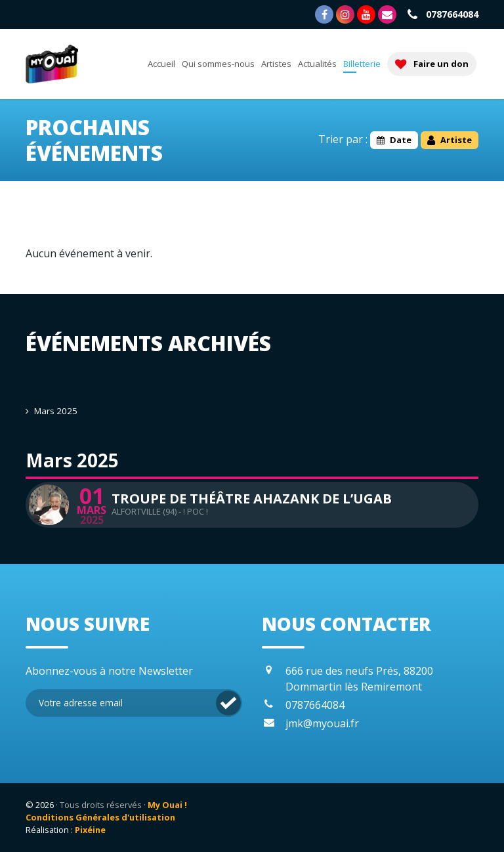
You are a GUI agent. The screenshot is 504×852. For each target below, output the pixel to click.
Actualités (317, 64)
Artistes (276, 64)
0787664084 (441, 14)
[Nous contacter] (387, 14)
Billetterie (362, 64)
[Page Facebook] (324, 14)
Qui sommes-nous (218, 64)
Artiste (450, 140)
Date (394, 140)
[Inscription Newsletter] (134, 703)
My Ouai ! (167, 805)
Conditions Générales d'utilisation (100, 817)
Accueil (161, 64)
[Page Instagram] (345, 14)
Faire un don (432, 64)
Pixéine (90, 830)
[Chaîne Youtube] (366, 14)
